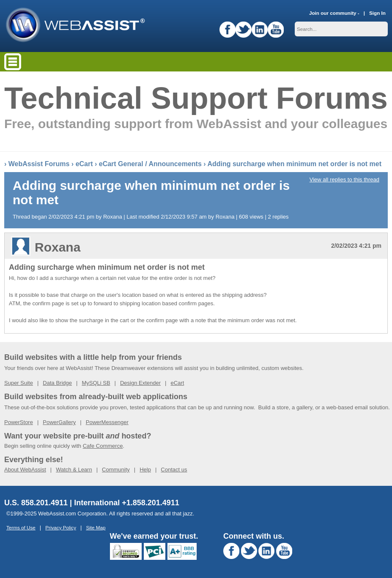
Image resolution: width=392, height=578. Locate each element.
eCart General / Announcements (150, 164)
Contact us (174, 470)
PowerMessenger (107, 422)
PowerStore (19, 422)
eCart (84, 164)
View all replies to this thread (344, 179)
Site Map (96, 527)
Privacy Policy (61, 527)
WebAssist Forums (39, 164)
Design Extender (140, 383)
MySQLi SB (96, 383)
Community (116, 470)
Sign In (377, 13)
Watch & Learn (74, 470)
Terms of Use (21, 527)
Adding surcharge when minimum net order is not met (294, 164)
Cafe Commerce (103, 446)
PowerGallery (59, 422)
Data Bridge (57, 383)
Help (145, 470)
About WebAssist (25, 470)
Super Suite (19, 383)
